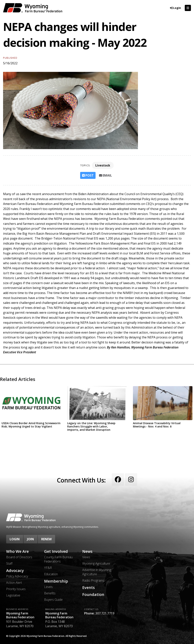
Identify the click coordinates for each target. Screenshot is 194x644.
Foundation (93, 595)
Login (15, 539)
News (87, 551)
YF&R (48, 568)
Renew (46, 539)
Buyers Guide (53, 600)
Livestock (103, 165)
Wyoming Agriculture (96, 563)
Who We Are (17, 551)
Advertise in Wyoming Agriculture (97, 572)
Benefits (50, 593)
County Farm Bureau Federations (58, 559)
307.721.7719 (105, 613)
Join (30, 539)
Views (86, 557)
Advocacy (15, 571)
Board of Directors (19, 557)
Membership (56, 581)
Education (51, 574)
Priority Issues (16, 589)
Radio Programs (93, 580)
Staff (9, 563)
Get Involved (56, 551)
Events (89, 588)
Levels (48, 587)
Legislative (13, 595)
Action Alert (14, 583)
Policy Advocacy (17, 576)
